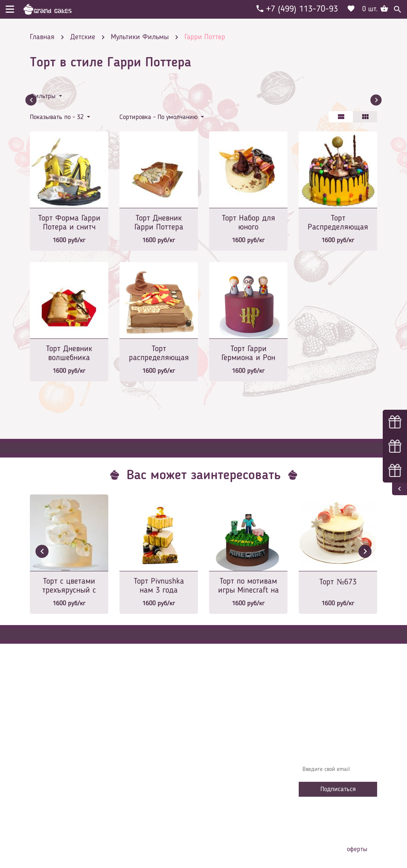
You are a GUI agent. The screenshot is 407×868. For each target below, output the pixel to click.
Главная (135, 726)
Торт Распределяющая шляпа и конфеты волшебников (338, 223)
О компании (140, 737)
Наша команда (143, 805)
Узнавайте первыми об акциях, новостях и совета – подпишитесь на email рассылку (337, 745)
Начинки (135, 771)
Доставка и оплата (148, 749)
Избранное (138, 782)
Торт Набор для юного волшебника (248, 223)
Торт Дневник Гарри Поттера (159, 223)
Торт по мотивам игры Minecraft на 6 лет (248, 586)
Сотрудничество (144, 793)
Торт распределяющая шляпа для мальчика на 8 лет (159, 354)
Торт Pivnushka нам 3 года (159, 586)
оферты (357, 849)
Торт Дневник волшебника (69, 353)
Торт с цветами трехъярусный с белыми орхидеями (69, 586)
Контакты (137, 760)
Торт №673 (338, 582)
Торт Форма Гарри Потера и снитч (69, 223)
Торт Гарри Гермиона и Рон (248, 353)
